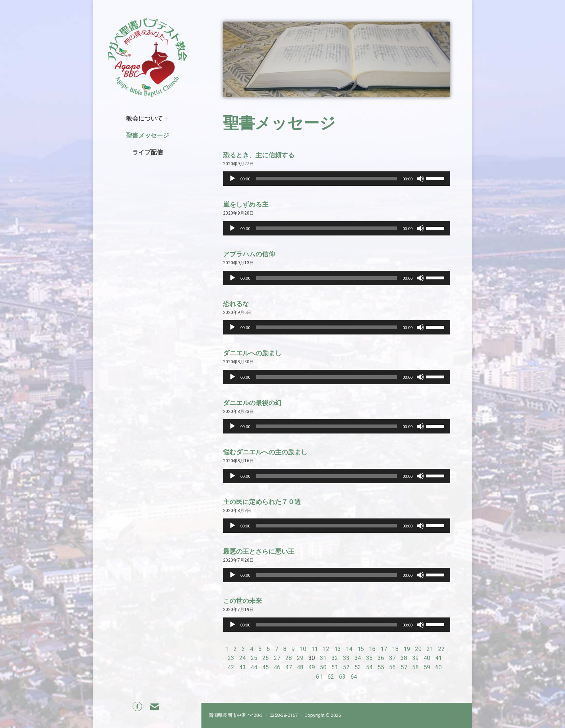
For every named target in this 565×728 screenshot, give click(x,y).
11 (315, 649)
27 (277, 658)
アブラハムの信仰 (249, 254)
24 (243, 658)
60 (439, 667)
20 (418, 649)
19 (407, 649)
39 (415, 658)
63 (342, 677)
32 (335, 658)
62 (331, 677)
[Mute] (421, 179)
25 (254, 658)
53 (358, 667)
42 (231, 667)
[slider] (327, 179)
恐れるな (236, 304)
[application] (337, 179)
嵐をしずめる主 (246, 204)
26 (266, 658)
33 (346, 658)
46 (277, 667)
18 (395, 649)
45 (266, 667)
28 (289, 658)
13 (338, 649)
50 (323, 667)
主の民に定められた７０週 (262, 502)
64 (354, 677)
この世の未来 (243, 601)
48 (300, 667)
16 (372, 649)
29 (300, 658)
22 (441, 649)
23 (231, 658)
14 (349, 649)
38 (404, 658)
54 (369, 667)
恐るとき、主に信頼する (259, 155)
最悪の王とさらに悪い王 (259, 551)
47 (289, 667)
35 (369, 658)
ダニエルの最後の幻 (252, 403)
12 (326, 649)
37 (392, 658)
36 (381, 658)
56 (392, 667)
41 (439, 658)
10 (303, 649)
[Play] (232, 179)
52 (346, 667)
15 (361, 649)
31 (323, 658)
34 (358, 658)
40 (427, 658)
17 (384, 649)
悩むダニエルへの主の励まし (265, 452)
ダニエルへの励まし (252, 353)
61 (319, 677)
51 (335, 667)
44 (254, 667)
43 (243, 667)
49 (312, 667)
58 (415, 667)
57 (404, 667)
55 (381, 667)
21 (430, 649)
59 (427, 667)
